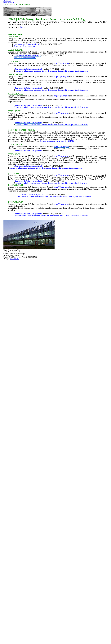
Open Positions (63, 30)
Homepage (46, 30)
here (24, 100)
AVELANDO (59, 628)
